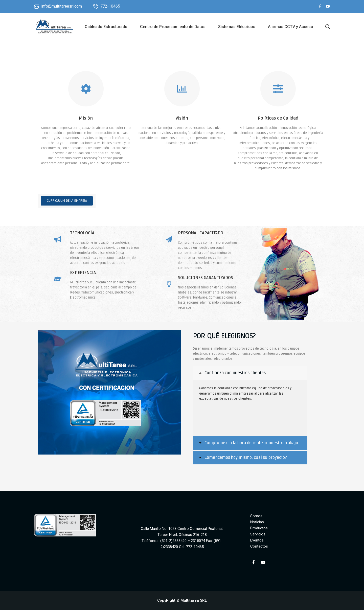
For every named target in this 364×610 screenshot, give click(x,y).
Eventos (257, 540)
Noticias (257, 522)
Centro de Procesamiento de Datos (173, 27)
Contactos (259, 546)
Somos (256, 516)
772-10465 (110, 6)
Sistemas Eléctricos (237, 27)
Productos (259, 528)
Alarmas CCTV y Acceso (291, 27)
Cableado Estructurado (106, 27)
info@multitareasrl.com (62, 6)
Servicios (258, 534)
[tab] (250, 373)
